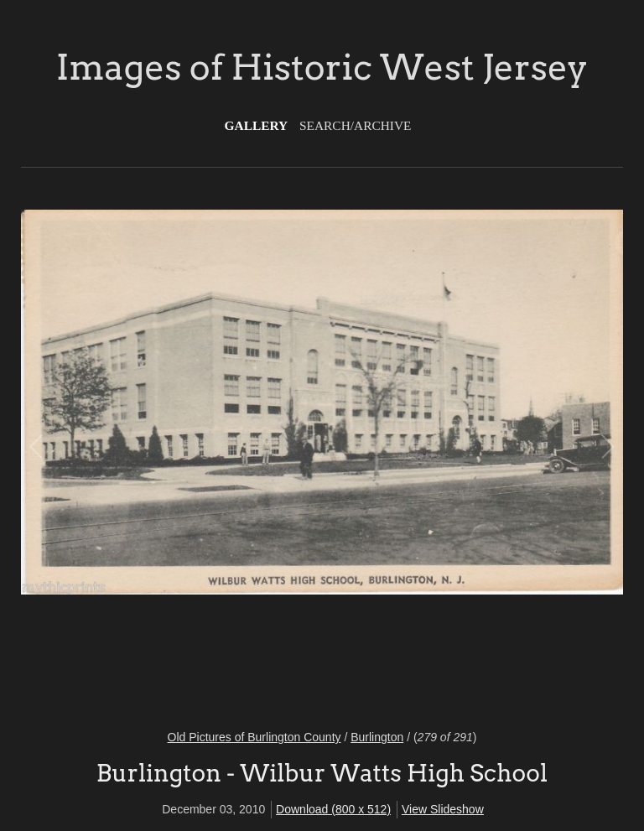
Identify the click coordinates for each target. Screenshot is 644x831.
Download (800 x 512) (333, 809)
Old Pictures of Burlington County (254, 737)
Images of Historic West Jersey (322, 67)
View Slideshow (443, 809)
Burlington (377, 737)
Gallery (257, 125)
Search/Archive (355, 125)
